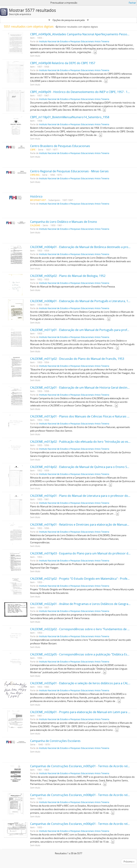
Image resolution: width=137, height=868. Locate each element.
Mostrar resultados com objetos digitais (77, 27)
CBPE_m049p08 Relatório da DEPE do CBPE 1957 (63, 63)
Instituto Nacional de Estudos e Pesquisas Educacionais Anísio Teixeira (74, 41)
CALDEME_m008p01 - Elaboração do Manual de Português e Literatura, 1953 (82, 301)
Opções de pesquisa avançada (69, 20)
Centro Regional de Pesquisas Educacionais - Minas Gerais (69, 171)
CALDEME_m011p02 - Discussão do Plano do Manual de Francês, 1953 (77, 359)
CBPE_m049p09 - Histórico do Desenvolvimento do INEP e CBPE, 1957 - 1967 (81, 92)
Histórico (36, 196)
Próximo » (129, 862)
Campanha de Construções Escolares (55, 741)
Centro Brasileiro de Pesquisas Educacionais (60, 146)
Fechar (132, 3)
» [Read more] (95, 52)
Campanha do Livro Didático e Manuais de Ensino (64, 222)
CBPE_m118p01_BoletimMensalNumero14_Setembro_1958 (70, 117)
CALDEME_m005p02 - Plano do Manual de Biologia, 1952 (68, 276)
